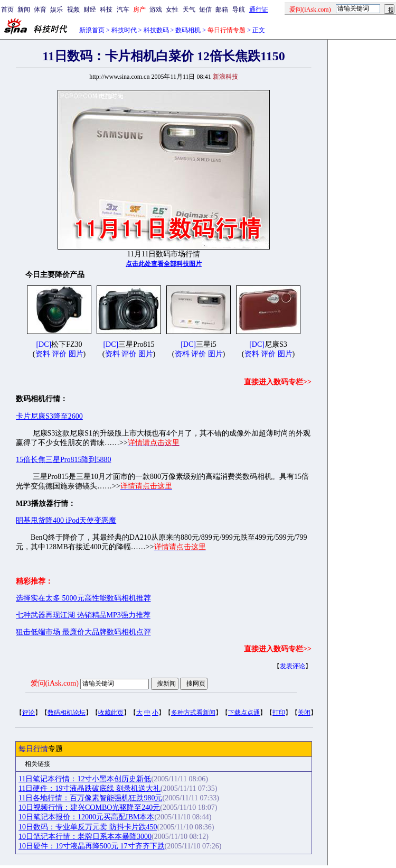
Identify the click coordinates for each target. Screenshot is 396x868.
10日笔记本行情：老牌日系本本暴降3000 (85, 837)
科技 (106, 10)
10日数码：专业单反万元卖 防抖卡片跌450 (88, 827)
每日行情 (33, 749)
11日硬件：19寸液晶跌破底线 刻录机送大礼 (89, 788)
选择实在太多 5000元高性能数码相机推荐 (83, 598)
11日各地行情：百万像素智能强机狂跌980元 (90, 798)
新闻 (24, 10)
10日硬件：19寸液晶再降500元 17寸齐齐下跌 (92, 846)
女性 (172, 10)
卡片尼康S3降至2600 (49, 416)
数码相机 (188, 30)
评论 (29, 713)
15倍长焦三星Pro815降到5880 (63, 460)
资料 (43, 354)
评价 (59, 354)
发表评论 (293, 666)
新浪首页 (92, 30)
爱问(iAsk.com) (55, 683)
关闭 (304, 713)
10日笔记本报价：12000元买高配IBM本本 (86, 817)
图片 (76, 354)
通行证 (259, 10)
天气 (189, 10)
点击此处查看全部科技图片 (164, 264)
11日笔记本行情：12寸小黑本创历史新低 (85, 779)
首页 (7, 10)
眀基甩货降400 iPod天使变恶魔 (66, 520)
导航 (239, 10)
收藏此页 (111, 713)
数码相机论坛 (67, 713)
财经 (90, 10)
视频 (73, 10)
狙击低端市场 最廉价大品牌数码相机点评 (83, 632)
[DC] (44, 344)
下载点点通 (244, 713)
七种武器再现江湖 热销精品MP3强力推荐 (83, 615)
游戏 (156, 10)
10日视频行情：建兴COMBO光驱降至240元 (89, 807)
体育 (40, 10)
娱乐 (56, 10)
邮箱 (222, 10)
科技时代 (124, 30)
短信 (205, 10)
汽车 (123, 10)
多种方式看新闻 (193, 713)
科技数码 (156, 30)
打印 (279, 713)
